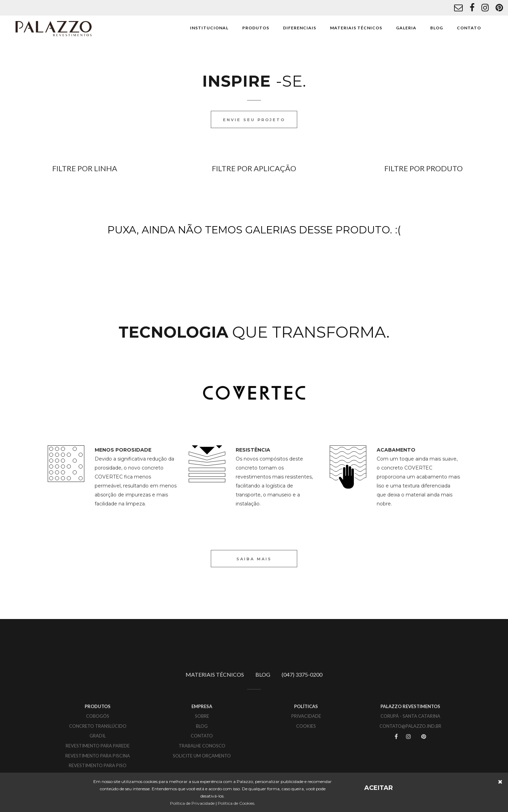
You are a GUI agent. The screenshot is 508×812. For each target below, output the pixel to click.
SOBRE (202, 716)
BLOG (437, 28)
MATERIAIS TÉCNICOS (356, 28)
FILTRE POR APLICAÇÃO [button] (254, 168)
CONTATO (469, 28)
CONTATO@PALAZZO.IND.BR (410, 726)
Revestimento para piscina (98, 756)
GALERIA (406, 28)
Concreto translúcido (98, 726)
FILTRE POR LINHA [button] (85, 168)
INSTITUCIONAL (209, 28)
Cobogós (98, 716)
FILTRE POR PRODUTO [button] (424, 168)
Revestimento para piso (98, 765)
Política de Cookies (236, 803)
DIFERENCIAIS (300, 28)
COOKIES (306, 726)
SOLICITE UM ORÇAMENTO (202, 756)
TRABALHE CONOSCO (202, 746)
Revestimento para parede (98, 746)
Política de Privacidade (192, 803)
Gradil (98, 736)
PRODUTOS (256, 28)
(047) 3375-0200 (302, 674)
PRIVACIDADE (306, 716)
